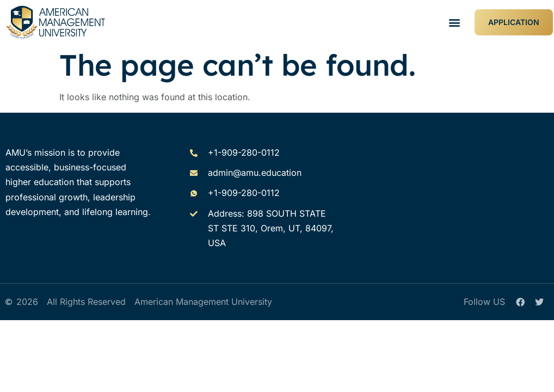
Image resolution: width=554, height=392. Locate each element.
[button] (455, 23)
